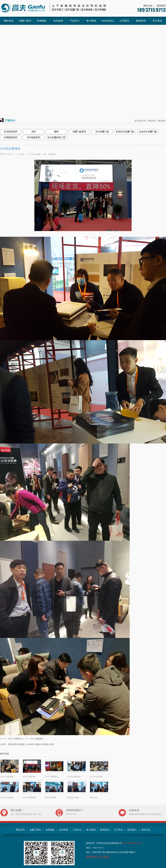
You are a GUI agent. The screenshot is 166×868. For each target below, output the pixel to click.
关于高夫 (157, 21)
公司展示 (124, 21)
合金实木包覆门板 (148, 132)
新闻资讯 (141, 21)
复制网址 (46, 744)
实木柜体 (58, 21)
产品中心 (75, 21)
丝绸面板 (42, 21)
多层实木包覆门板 (125, 132)
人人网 (28, 744)
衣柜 (34, 132)
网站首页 (9, 21)
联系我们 (132, 830)
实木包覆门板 (102, 132)
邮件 (33, 744)
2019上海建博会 (36, 739)
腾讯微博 (12, 744)
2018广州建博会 (15, 739)
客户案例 (91, 21)
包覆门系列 (25, 21)
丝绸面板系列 (11, 137)
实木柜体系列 (11, 132)
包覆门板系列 (79, 132)
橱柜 (56, 132)
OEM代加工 (108, 21)
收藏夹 (38, 744)
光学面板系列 (34, 137)
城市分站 (146, 830)
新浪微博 (20, 744)
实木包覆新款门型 (56, 137)
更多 (52, 744)
